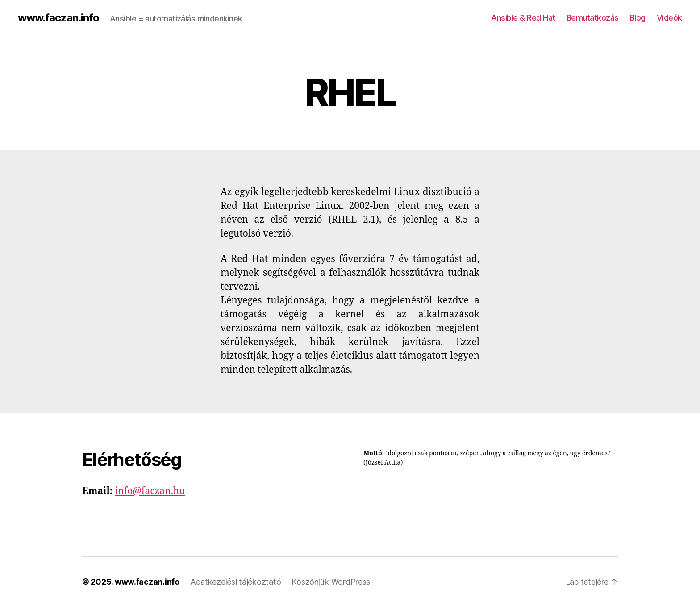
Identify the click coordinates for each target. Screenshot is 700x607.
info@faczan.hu (150, 491)
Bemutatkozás (593, 18)
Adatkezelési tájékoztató (236, 582)
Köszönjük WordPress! (332, 582)
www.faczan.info (58, 18)
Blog (638, 18)
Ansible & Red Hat (523, 18)
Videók (669, 18)
